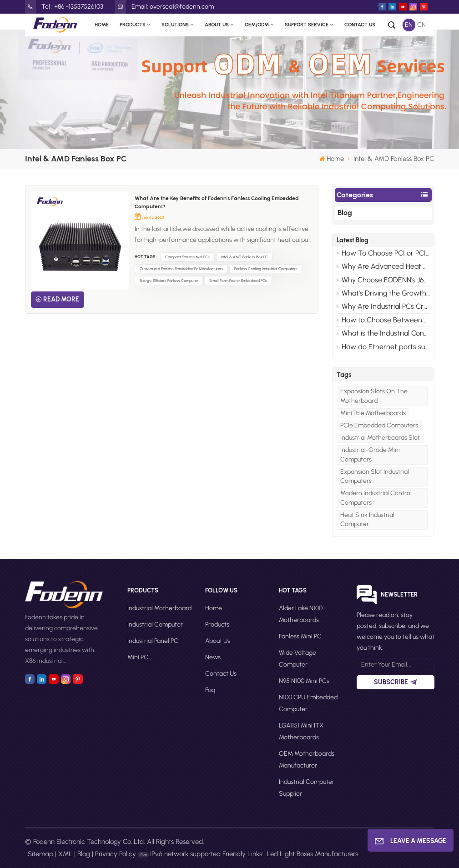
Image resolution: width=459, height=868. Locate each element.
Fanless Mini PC (300, 636)
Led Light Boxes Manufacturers (313, 854)
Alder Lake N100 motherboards (301, 614)
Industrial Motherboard (159, 608)
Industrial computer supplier (307, 788)
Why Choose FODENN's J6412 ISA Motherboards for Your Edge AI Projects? (383, 280)
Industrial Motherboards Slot (380, 438)
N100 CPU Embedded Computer (308, 703)
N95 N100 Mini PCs (304, 681)
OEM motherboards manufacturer (307, 760)
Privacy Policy (116, 854)
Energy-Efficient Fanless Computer (169, 281)
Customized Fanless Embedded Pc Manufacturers (182, 269)
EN (409, 25)
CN (421, 25)
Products (133, 25)
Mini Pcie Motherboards (373, 413)
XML (65, 854)
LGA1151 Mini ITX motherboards (301, 731)
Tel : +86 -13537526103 (64, 7)
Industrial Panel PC (153, 641)
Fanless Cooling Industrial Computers (266, 269)
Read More (61, 299)
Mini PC (138, 657)
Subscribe (395, 682)
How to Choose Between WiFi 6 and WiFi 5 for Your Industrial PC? (383, 320)
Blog (345, 213)
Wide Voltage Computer (298, 659)
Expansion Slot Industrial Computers (375, 476)
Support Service (307, 25)
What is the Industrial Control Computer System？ (383, 333)
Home (102, 25)
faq (210, 690)
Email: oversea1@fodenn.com (164, 7)
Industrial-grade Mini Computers (370, 454)
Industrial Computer (155, 625)
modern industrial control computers (376, 498)
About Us (217, 25)
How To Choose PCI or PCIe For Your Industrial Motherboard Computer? (383, 253)
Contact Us (360, 25)
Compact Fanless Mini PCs (187, 257)
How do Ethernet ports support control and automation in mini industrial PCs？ (383, 347)
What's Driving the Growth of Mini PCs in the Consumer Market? (383, 293)
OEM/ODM (257, 25)
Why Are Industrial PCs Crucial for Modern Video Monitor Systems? (383, 306)
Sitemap (40, 854)
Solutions (175, 25)
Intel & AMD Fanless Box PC (245, 257)
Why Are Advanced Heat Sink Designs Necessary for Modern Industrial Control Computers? (383, 266)
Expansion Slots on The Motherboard (374, 396)
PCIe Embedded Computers (379, 425)
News (213, 657)
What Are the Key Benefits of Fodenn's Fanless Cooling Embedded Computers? (217, 202)
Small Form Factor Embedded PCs (238, 281)
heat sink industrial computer (367, 519)
